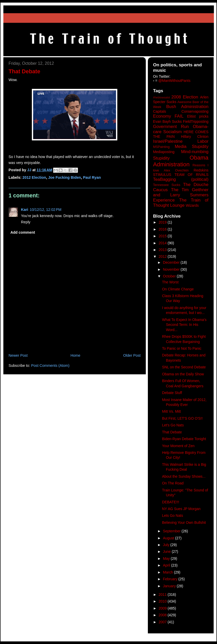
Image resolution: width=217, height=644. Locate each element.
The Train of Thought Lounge (181, 203)
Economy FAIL (168, 116)
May (167, 559)
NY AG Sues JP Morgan (181, 509)
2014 (163, 243)
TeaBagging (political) (181, 179)
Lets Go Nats (173, 516)
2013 (163, 250)
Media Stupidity (192, 146)
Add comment (23, 232)
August (169, 538)
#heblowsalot (161, 97)
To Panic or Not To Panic (182, 348)
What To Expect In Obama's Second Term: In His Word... (184, 325)
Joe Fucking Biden (65, 177)
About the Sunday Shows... (184, 476)
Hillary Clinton (195, 137)
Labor (203, 141)
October (170, 276)
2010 (163, 601)
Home (75, 355)
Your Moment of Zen (178, 446)
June (167, 552)
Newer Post (18, 355)
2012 (163, 256)
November (172, 269)
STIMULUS (162, 175)
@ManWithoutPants (175, 81)
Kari (25, 210)
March (168, 572)
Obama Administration (181, 161)
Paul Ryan (92, 177)
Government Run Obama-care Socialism (181, 129)
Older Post (132, 355)
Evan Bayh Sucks (167, 121)
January (170, 586)
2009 (163, 608)
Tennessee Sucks (167, 185)
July (167, 545)
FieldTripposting (196, 121)
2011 (163, 595)
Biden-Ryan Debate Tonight (184, 439)
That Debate (172, 432)
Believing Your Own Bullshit (184, 523)
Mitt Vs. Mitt (172, 411)
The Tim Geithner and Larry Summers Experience (181, 195)
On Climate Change (178, 289)
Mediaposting (164, 152)
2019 (163, 222)
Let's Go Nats (173, 425)
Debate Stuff (172, 393)
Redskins (201, 170)
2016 (163, 229)
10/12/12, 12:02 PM (46, 210)
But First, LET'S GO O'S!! (182, 418)
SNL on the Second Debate (184, 367)
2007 (163, 622)
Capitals (160, 111)
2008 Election (185, 97)
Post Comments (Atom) (50, 366)
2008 (163, 615)
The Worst (170, 282)
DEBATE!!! (171, 502)
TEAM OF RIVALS (191, 175)
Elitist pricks (198, 116)
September (172, 531)
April (167, 565)
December (172, 262)
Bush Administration (187, 107)
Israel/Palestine (168, 141)
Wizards (192, 205)
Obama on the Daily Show (183, 374)
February (171, 579)
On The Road (173, 483)
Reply (26, 222)
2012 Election (34, 177)
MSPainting (161, 147)
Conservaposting (195, 111)
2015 (163, 236)
